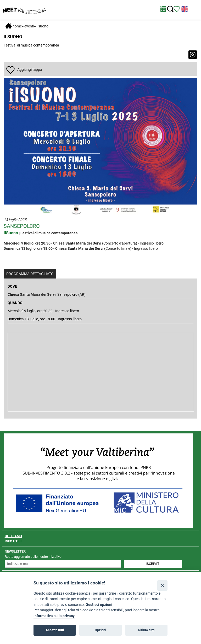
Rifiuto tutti (146, 630)
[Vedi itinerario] (177, 9)
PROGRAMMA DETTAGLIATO (30, 274)
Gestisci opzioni (99, 605)
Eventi (29, 26)
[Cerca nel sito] (170, 9)
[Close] (162, 585)
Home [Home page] (14, 26)
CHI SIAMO (13, 536)
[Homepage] (24, 9)
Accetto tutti (55, 630)
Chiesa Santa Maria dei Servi (32, 294)
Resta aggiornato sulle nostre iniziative (33, 557)
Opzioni (100, 630)
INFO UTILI (13, 541)
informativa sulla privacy (54, 616)
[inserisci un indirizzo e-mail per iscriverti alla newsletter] (63, 564)
